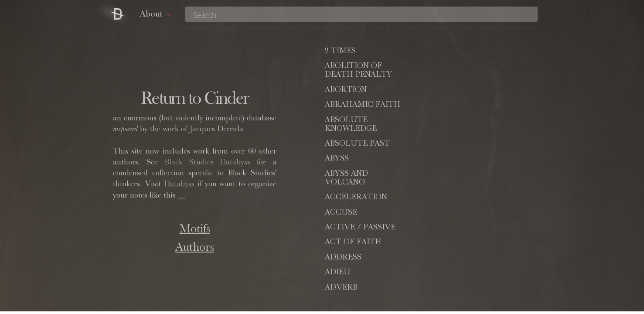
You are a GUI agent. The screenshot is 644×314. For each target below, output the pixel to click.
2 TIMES (340, 51)
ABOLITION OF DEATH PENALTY (461, 56)
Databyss (179, 184)
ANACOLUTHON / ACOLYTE (463, 286)
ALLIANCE (448, 236)
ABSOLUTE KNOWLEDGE (351, 95)
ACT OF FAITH (456, 153)
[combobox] (361, 14)
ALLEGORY (346, 236)
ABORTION (346, 75)
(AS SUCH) (361, 251)
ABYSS (337, 114)
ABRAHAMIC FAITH (465, 75)
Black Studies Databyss (208, 163)
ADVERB (341, 183)
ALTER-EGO (451, 251)
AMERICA (343, 281)
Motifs (195, 230)
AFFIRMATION (353, 198)
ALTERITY (345, 266)
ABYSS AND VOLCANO (449, 118)
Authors (195, 248)
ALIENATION (452, 222)
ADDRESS (343, 167)
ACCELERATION (356, 138)
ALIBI (335, 222)
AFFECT (443, 183)
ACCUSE (444, 138)
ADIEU (440, 167)
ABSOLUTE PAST (460, 90)
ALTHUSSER (452, 266)
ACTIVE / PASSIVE (360, 153)
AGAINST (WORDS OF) (462, 202)
